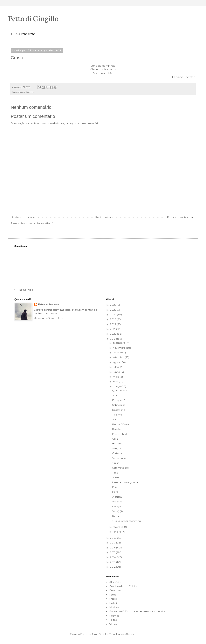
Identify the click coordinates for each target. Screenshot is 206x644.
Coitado (117, 453)
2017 (113, 543)
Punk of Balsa (121, 424)
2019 (113, 339)
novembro (119, 348)
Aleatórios (115, 582)
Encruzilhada (120, 434)
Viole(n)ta (118, 511)
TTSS (115, 473)
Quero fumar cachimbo (126, 521)
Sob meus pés (120, 468)
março (117, 386)
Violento (117, 501)
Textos (113, 620)
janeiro (117, 532)
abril (116, 381)
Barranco (118, 443)
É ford (116, 487)
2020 (114, 334)
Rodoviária (119, 410)
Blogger (131, 634)
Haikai (113, 603)
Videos (113, 624)
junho (117, 372)
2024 (114, 314)
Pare (115, 492)
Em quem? (119, 400)
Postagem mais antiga (181, 217)
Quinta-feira (120, 390)
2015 (113, 552)
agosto (117, 362)
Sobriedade (119, 405)
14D (115, 395)
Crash (116, 463)
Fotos (113, 595)
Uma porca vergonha (125, 482)
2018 (113, 538)
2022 (113, 324)
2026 (113, 305)
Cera (115, 439)
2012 (113, 567)
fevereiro (118, 527)
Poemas (30, 92)
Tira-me (117, 415)
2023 (113, 319)
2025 (113, 310)
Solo (115, 419)
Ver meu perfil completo (48, 318)
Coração (117, 506)
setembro (119, 357)
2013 (113, 562)
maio (116, 377)
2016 (113, 548)
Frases (113, 599)
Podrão (117, 429)
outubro (118, 352)
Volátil (116, 477)
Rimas (116, 516)
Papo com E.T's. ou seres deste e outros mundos (137, 611)
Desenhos (115, 590)
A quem (117, 497)
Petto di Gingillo (33, 18)
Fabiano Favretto (48, 304)
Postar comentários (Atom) (37, 223)
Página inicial (103, 217)
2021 (113, 329)
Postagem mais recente (26, 217)
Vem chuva (119, 458)
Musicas (114, 607)
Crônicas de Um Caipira (123, 586)
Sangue (117, 448)
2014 (113, 557)
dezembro (119, 343)
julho (116, 367)
